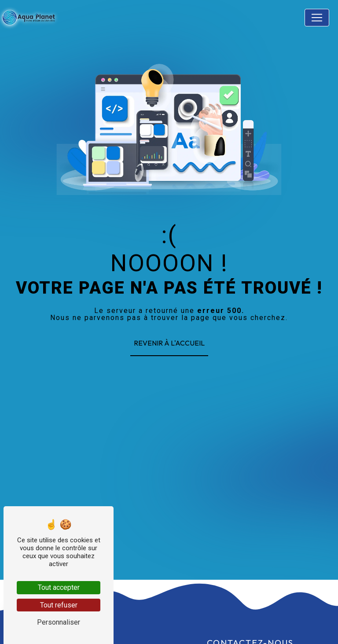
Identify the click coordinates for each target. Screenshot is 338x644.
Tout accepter (59, 587)
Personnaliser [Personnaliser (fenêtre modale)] (59, 622)
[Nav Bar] (317, 18)
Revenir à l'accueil (169, 343)
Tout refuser (59, 605)
